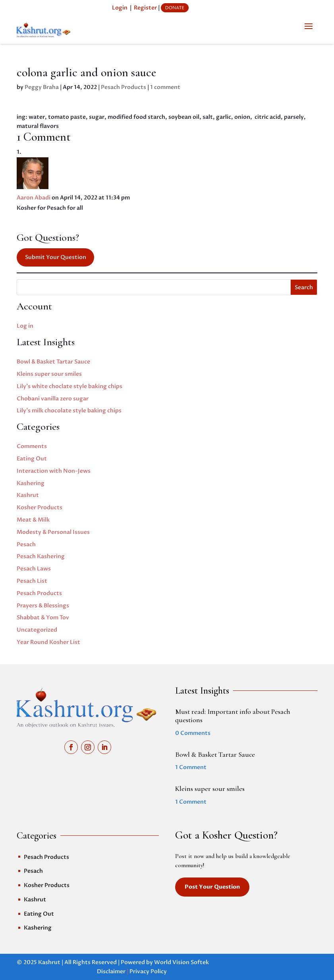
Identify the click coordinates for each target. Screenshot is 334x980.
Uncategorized (37, 630)
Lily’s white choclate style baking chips (70, 386)
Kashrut (28, 495)
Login (120, 8)
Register (145, 8)
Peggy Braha (42, 87)
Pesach (26, 544)
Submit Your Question (56, 257)
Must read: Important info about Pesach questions (233, 716)
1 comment (165, 87)
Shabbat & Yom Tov (43, 618)
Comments (32, 446)
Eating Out (32, 459)
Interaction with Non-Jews (54, 471)
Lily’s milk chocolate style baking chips (69, 411)
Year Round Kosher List (48, 642)
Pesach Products (124, 87)
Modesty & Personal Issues (53, 532)
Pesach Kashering (41, 556)
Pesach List (32, 581)
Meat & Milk (33, 520)
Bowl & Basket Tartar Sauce (53, 362)
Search (304, 287)
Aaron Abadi (34, 198)
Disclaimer (111, 971)
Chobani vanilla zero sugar (53, 399)
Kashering (31, 483)
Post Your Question (212, 887)
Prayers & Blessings (43, 606)
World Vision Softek (181, 962)
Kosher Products (40, 507)
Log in (25, 326)
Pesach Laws (34, 569)
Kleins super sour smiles (49, 374)
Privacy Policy (148, 971)
